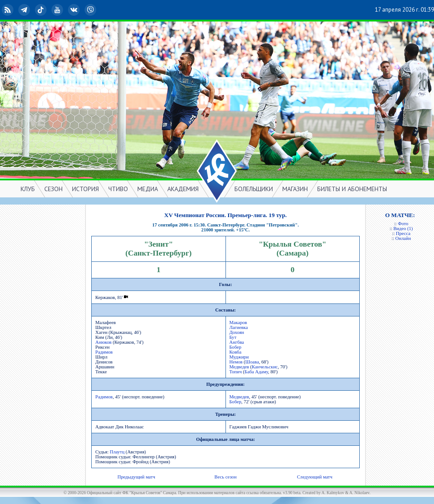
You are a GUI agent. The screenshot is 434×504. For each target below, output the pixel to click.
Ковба (236, 352)
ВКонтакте (75, 10)
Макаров (238, 322)
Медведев (239, 367)
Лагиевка (239, 327)
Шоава (252, 362)
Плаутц (117, 452)
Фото (403, 224)
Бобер (236, 347)
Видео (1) (403, 229)
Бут (233, 337)
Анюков (103, 342)
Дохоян (237, 332)
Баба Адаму (257, 372)
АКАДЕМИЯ (183, 189)
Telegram (25, 10)
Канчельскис (265, 367)
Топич (236, 372)
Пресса (403, 233)
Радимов (104, 352)
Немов (236, 362)
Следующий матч (315, 477)
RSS (9, 10)
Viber (91, 10)
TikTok (42, 10)
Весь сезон (225, 477)
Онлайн (403, 238)
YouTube (58, 10)
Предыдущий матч (136, 477)
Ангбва (237, 342)
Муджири (239, 357)
